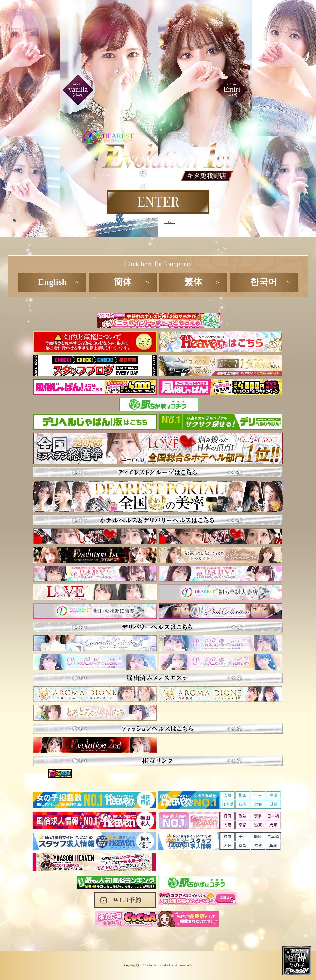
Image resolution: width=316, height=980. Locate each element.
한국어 (264, 282)
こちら (169, 222)
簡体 (123, 282)
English (52, 282)
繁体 (193, 282)
